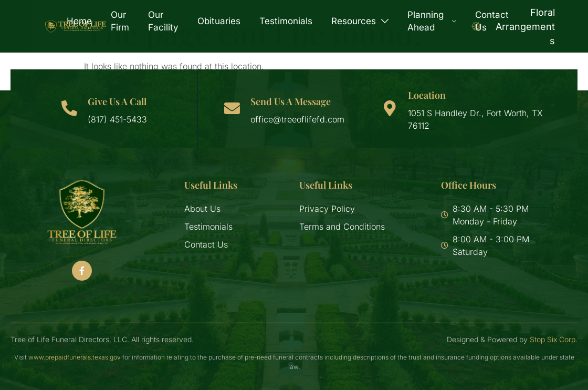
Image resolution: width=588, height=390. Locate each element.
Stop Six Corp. (554, 339)
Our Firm (120, 21)
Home (79, 21)
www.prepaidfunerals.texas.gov (75, 357)
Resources (360, 21)
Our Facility (163, 21)
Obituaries (219, 21)
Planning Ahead (432, 21)
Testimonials (286, 21)
